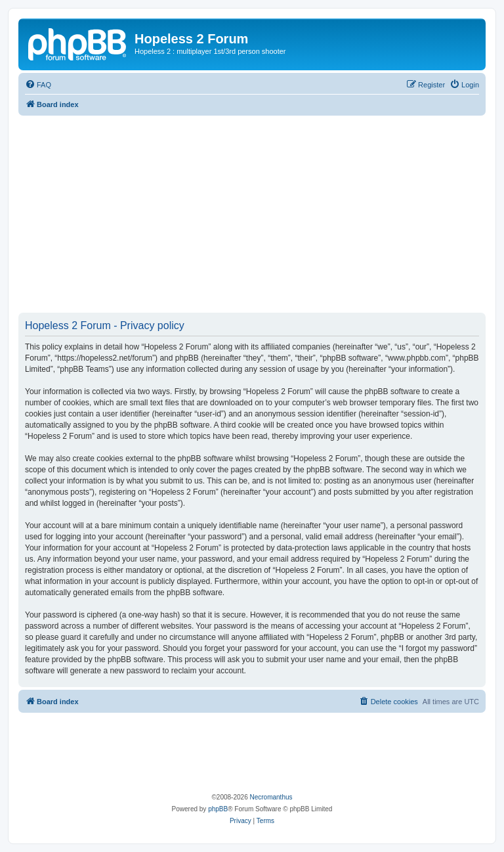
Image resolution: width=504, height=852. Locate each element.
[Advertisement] (252, 214)
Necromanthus (271, 797)
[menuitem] (38, 85)
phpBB (218, 809)
